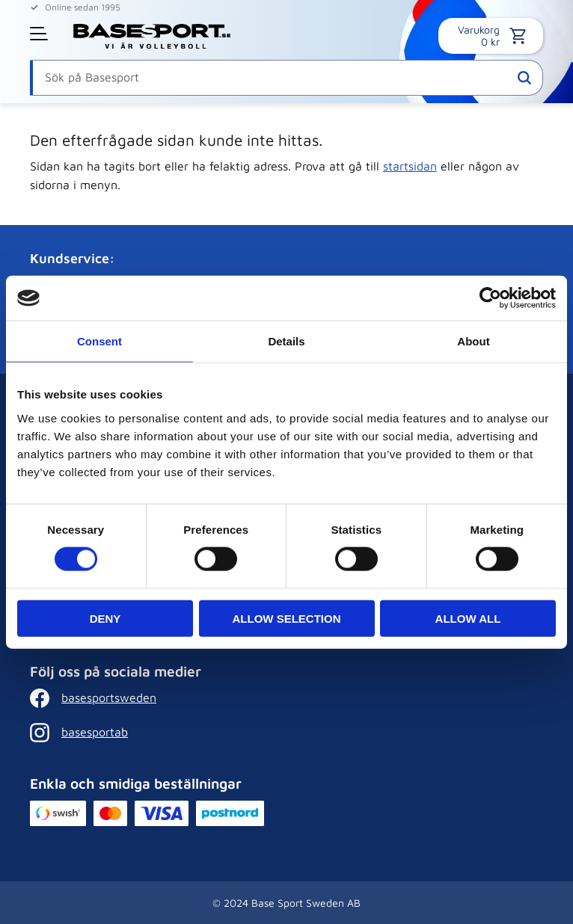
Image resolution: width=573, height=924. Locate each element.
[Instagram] (140, 733)
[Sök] (524, 78)
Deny (105, 618)
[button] (40, 34)
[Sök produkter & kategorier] (286, 78)
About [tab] (473, 341)
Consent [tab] (99, 341)
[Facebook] (140, 698)
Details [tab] (286, 341)
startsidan (410, 166)
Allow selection (287, 618)
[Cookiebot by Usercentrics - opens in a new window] (490, 298)
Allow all (468, 618)
